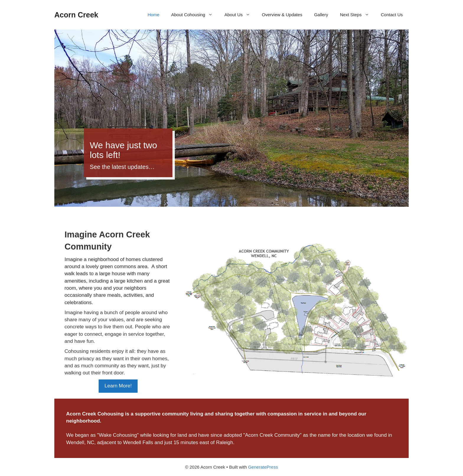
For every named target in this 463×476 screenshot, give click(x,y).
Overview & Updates (282, 15)
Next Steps (357, 15)
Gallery (321, 15)
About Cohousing (195, 15)
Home (154, 15)
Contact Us (392, 15)
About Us (240, 15)
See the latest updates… (122, 167)
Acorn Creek (76, 15)
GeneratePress (263, 467)
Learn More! (118, 386)
